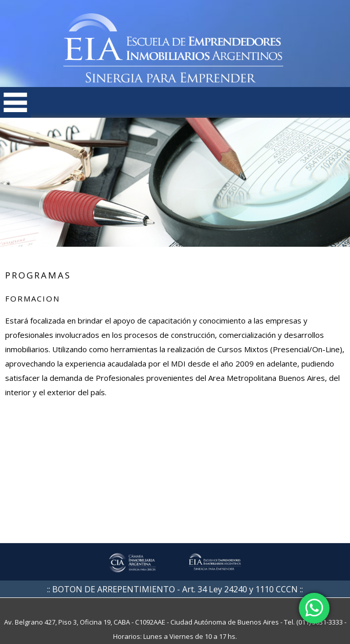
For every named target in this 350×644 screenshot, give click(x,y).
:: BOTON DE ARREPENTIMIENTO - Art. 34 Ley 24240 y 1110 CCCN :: (175, 589)
